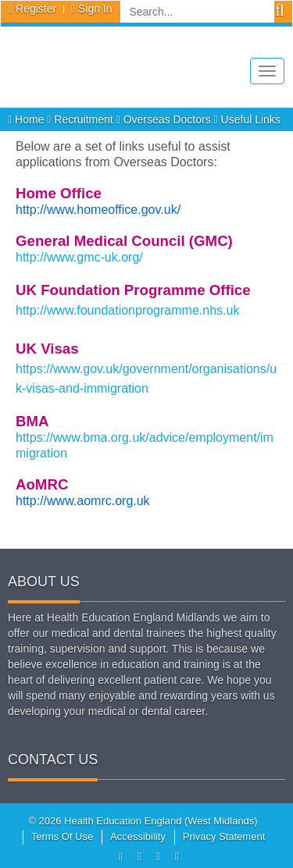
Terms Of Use (62, 836)
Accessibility (138, 836)
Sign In (95, 9)
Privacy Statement (224, 836)
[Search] (197, 12)
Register (36, 9)
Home (27, 119)
